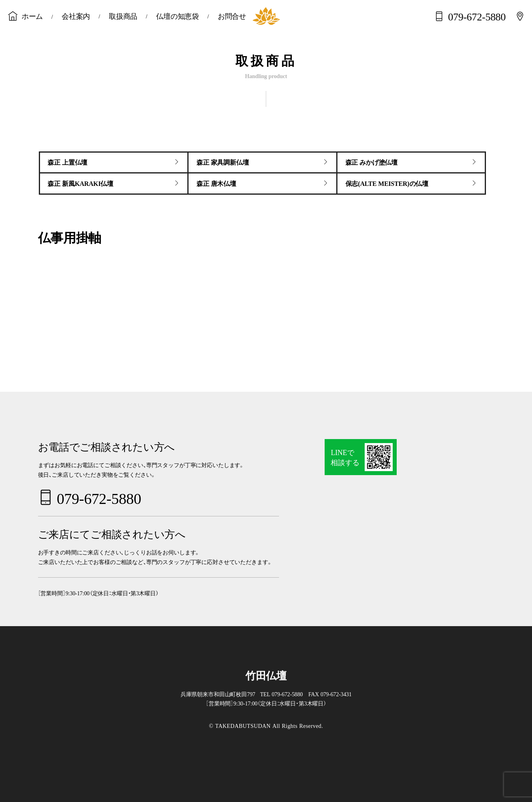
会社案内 (76, 16)
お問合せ (232, 16)
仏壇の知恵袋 (178, 16)
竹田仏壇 (266, 675)
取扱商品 (123, 16)
